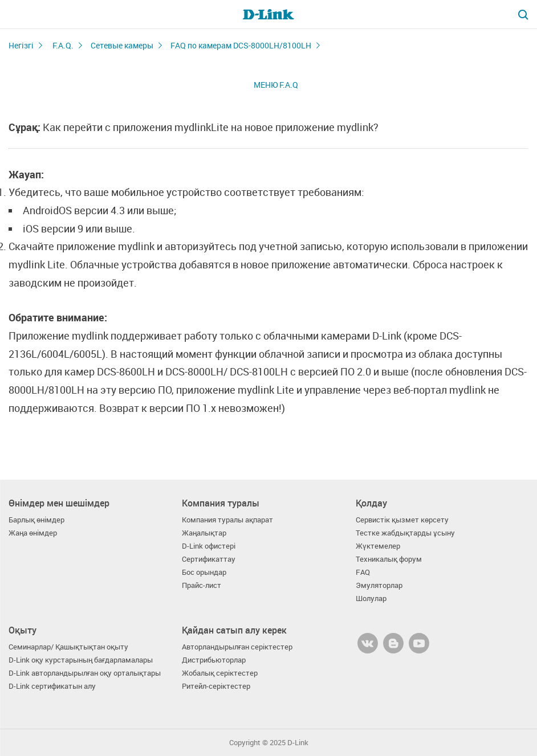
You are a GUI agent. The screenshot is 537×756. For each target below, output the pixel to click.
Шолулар (371, 598)
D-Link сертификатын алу (52, 686)
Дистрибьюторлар (214, 660)
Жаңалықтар (204, 533)
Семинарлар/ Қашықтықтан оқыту (68, 647)
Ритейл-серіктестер (216, 686)
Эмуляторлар (379, 585)
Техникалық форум (389, 559)
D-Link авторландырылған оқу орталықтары (85, 673)
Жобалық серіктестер (220, 673)
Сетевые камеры (122, 45)
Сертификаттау (209, 559)
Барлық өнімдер (36, 520)
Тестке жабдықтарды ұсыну (405, 533)
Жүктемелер (378, 546)
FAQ (363, 572)
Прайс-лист (202, 585)
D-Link (298, 743)
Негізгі (21, 45)
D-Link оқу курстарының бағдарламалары (81, 660)
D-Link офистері (209, 546)
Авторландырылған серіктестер (237, 647)
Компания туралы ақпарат (227, 520)
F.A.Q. (63, 45)
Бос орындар (204, 572)
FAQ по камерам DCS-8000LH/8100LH (241, 45)
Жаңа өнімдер (33, 533)
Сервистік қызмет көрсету (402, 520)
